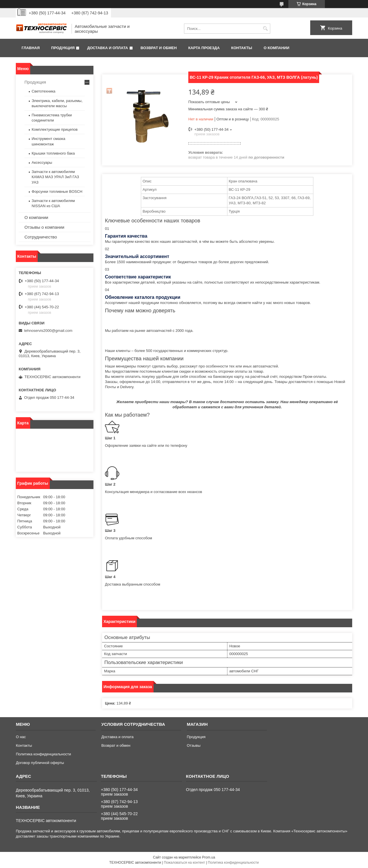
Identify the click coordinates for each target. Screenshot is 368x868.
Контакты (242, 48)
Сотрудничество (41, 237)
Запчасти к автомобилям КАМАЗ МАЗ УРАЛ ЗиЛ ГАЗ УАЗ (55, 177)
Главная (31, 48)
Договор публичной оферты (40, 763)
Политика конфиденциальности (43, 754)
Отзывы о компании (44, 227)
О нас (21, 737)
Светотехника (44, 91)
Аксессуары (42, 162)
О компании (276, 48)
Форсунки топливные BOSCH (57, 192)
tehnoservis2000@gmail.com (48, 331)
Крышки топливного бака (53, 153)
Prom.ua (209, 857)
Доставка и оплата (108, 48)
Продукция (63, 48)
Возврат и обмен (159, 48)
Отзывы (194, 745)
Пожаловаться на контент (184, 863)
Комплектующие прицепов (55, 129)
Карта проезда (204, 48)
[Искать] (265, 29)
